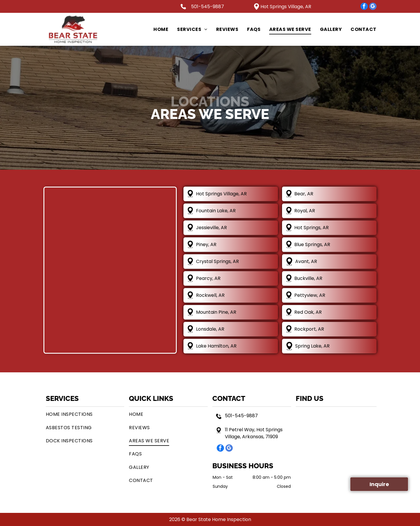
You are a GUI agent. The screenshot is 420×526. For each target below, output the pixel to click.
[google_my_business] (373, 7)
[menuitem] (156, 29)
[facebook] (364, 7)
